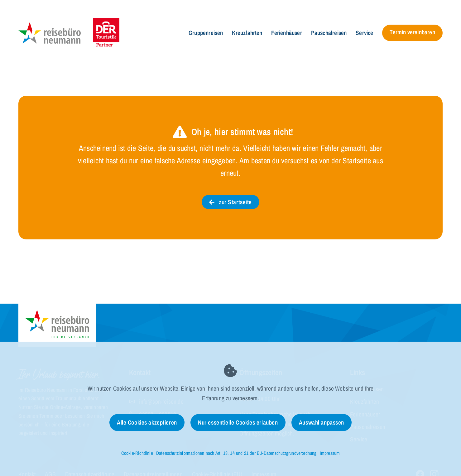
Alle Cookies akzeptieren (147, 422)
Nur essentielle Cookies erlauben (238, 422)
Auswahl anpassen (322, 422)
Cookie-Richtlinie (137, 453)
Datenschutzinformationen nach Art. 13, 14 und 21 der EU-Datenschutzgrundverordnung (236, 453)
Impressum (330, 453)
